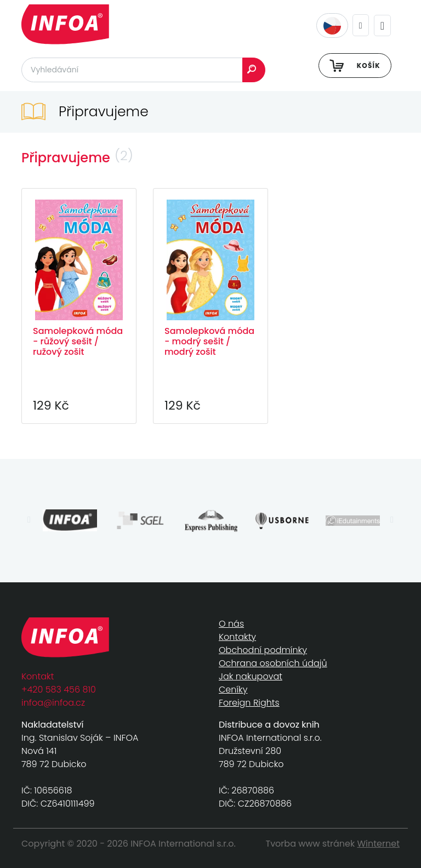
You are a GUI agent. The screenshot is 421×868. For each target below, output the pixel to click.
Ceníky (233, 690)
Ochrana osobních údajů (273, 663)
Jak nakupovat (251, 676)
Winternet (379, 844)
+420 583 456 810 (59, 690)
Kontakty (237, 637)
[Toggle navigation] (382, 25)
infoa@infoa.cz (53, 703)
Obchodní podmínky (263, 650)
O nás (231, 624)
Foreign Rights (249, 703)
